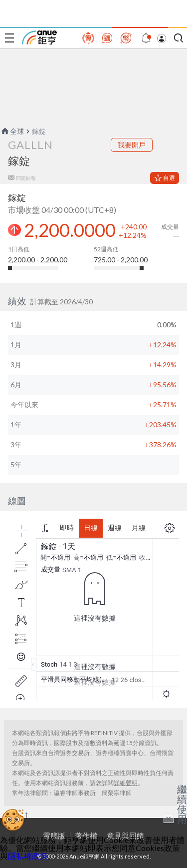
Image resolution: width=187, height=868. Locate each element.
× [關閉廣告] (169, 818)
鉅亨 (39, 37)
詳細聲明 (126, 783)
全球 (12, 131)
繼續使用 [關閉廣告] (182, 804)
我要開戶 (132, 145)
